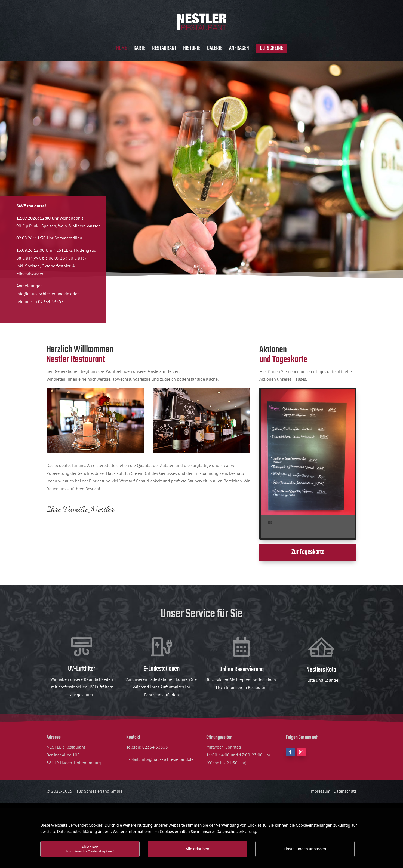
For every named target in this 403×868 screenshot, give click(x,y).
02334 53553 (155, 747)
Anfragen (239, 50)
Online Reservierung (242, 670)
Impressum (320, 791)
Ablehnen (90, 849)
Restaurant (164, 50)
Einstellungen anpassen (305, 849)
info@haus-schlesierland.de (43, 294)
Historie (192, 50)
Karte (139, 50)
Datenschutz (345, 791)
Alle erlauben (197, 849)
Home (121, 50)
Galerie (215, 50)
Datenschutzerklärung (236, 831)
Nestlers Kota (321, 670)
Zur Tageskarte (308, 552)
